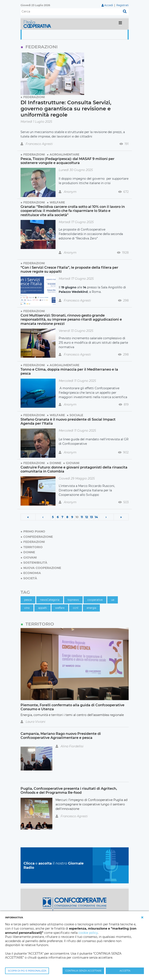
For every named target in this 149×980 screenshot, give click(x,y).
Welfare (57, 202)
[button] (142, 917)
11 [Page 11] (82, 517)
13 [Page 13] (91, 517)
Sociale (76, 415)
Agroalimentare (64, 154)
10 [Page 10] (77, 517)
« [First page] (28, 517)
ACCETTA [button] (125, 971)
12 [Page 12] (87, 517)
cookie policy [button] (88, 933)
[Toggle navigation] (120, 24)
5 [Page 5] (53, 517)
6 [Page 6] (58, 517)
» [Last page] (121, 517)
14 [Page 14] (96, 517)
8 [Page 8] (67, 517)
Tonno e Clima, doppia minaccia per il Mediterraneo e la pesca (69, 371)
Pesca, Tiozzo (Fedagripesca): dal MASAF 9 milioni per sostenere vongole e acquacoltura (68, 161)
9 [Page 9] (72, 517)
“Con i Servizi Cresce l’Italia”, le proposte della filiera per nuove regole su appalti (69, 269)
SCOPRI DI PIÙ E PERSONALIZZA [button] (27, 971)
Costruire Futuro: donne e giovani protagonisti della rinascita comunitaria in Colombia (74, 469)
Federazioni (34, 97)
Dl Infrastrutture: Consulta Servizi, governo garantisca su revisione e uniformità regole (66, 109)
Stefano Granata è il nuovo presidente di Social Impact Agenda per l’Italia (68, 421)
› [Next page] (106, 517)
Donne (55, 463)
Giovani (73, 463)
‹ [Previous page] (43, 517)
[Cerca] (71, 12)
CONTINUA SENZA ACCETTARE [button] (83, 971)
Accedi (109, 5)
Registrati (123, 5)
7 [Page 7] (62, 517)
